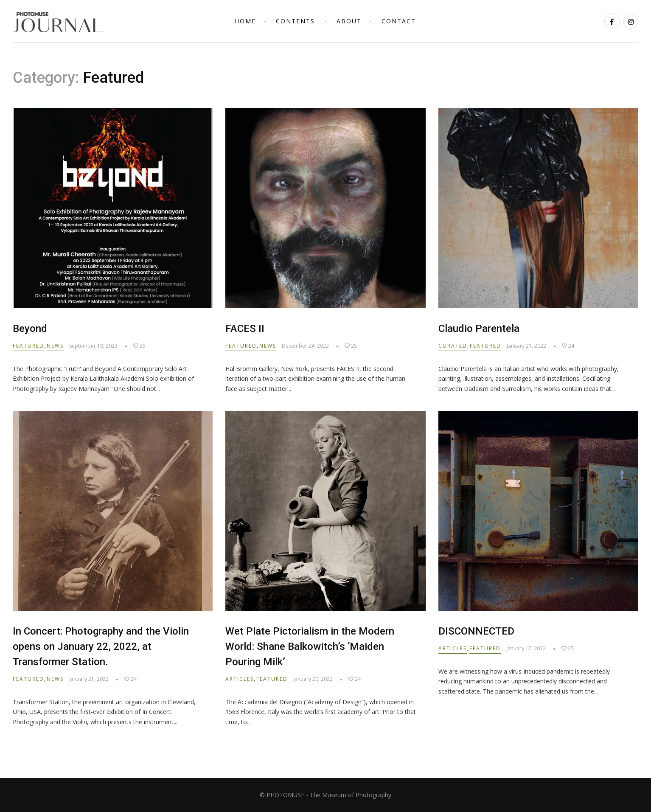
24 (568, 346)
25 (139, 346)
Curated (453, 346)
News (55, 346)
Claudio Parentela (479, 329)
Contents (295, 21)
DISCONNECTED (476, 631)
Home (245, 21)
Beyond (30, 329)
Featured (28, 346)
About (349, 21)
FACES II (245, 329)
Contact (399, 21)
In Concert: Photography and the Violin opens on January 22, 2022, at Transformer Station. (101, 646)
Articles (240, 679)
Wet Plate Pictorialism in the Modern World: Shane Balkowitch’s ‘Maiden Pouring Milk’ (310, 646)
